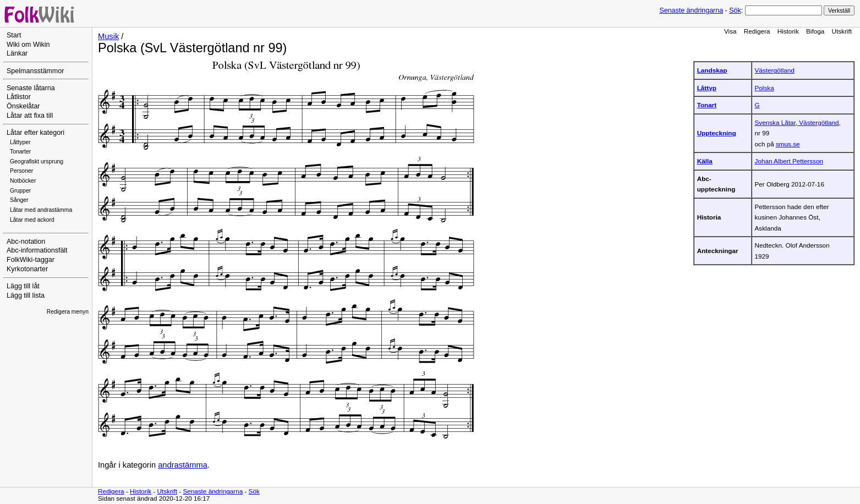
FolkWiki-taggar (31, 260)
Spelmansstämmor (35, 71)
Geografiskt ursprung (37, 161)
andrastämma (183, 465)
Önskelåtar (23, 106)
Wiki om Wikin (28, 45)
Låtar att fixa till (30, 116)
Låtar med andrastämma (41, 210)
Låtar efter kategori (35, 133)
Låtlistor (19, 97)
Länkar (17, 53)
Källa (705, 161)
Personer (21, 171)
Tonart (707, 105)
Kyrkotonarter (27, 269)
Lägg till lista (26, 295)
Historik (788, 31)
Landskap (712, 70)
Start (14, 35)
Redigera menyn (68, 312)
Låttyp (707, 88)
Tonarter (20, 152)
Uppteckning (717, 133)
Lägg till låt (23, 286)
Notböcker (23, 181)
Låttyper (20, 142)
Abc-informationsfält (37, 250)
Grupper (20, 191)
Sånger (19, 200)
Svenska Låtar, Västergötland (797, 122)
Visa (730, 31)
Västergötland (775, 70)
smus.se (788, 144)
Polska (765, 88)
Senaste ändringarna (691, 10)
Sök (735, 10)
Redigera (757, 31)
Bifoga (815, 31)
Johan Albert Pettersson (789, 161)
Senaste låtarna (31, 88)
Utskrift (842, 31)
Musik (108, 36)
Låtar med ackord (32, 220)
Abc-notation (26, 242)
